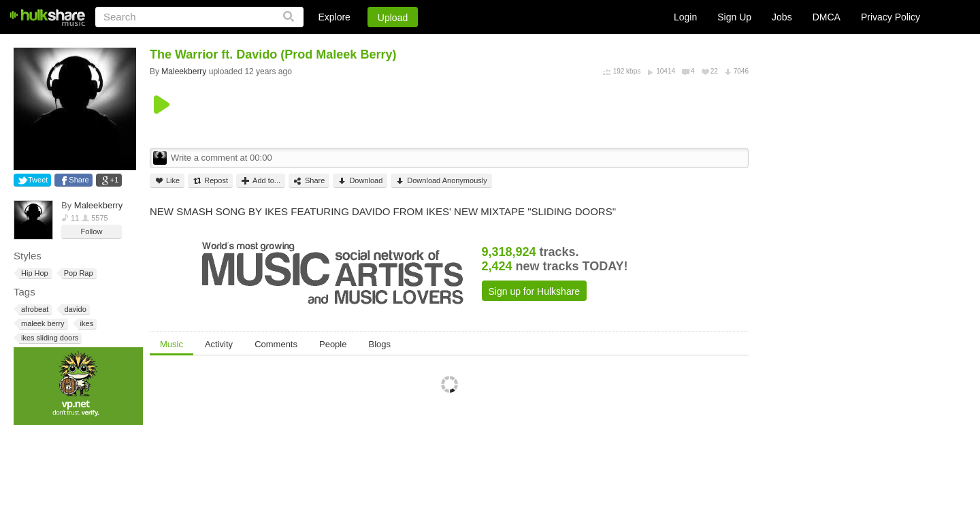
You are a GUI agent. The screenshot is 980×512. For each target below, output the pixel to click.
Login (685, 17)
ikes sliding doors (49, 338)
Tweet (38, 180)
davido (74, 309)
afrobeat (34, 309)
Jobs (782, 17)
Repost (210, 181)
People (333, 344)
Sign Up (734, 17)
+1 (115, 180)
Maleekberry (99, 205)
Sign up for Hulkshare (535, 291)
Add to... (261, 181)
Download (360, 181)
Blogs (379, 344)
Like (167, 181)
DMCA (827, 17)
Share (79, 180)
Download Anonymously (441, 181)
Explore (334, 17)
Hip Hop (34, 273)
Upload (393, 18)
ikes (86, 324)
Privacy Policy (891, 17)
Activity (219, 344)
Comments (276, 344)
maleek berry (42, 324)
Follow (92, 231)
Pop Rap (78, 273)
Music (171, 344)
